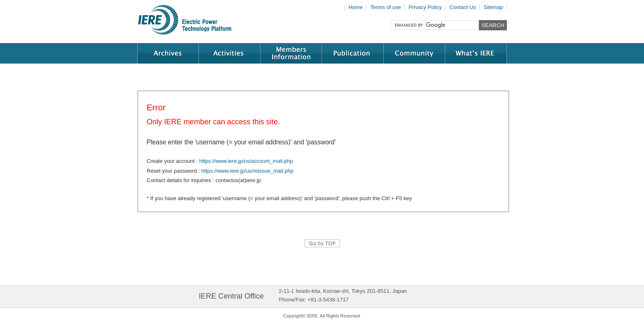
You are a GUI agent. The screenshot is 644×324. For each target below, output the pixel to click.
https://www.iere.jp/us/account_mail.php (246, 161)
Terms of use (386, 7)
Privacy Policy (425, 7)
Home (355, 7)
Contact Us (462, 7)
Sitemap (493, 7)
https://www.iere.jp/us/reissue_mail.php (247, 171)
